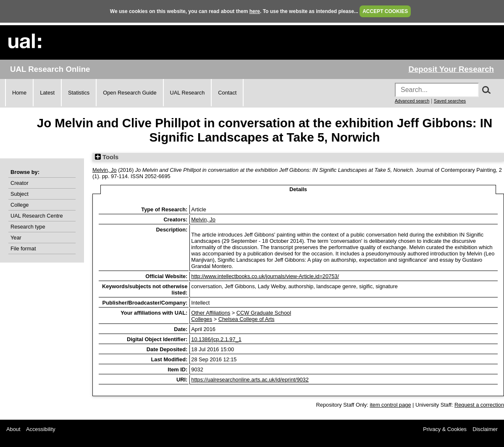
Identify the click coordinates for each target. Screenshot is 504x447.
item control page (390, 405)
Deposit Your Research (451, 69)
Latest (47, 93)
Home (19, 93)
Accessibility (41, 429)
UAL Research (188, 93)
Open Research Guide (130, 93)
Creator (20, 183)
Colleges (202, 319)
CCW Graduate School (264, 313)
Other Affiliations (211, 313)
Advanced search (412, 101)
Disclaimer (485, 429)
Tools (107, 157)
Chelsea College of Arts (247, 319)
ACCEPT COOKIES (385, 11)
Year (16, 238)
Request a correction (479, 405)
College (20, 205)
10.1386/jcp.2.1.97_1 (216, 339)
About (13, 429)
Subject (20, 194)
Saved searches (450, 101)
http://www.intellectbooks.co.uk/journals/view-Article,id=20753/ (265, 276)
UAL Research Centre (37, 216)
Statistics (79, 93)
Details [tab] (298, 189)
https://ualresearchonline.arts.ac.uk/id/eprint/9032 (250, 380)
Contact (227, 93)
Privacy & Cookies (445, 429)
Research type (28, 227)
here (255, 11)
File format (23, 248)
